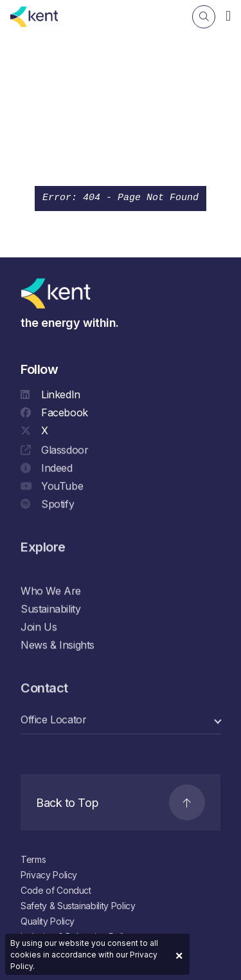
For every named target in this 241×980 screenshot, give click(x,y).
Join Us (39, 627)
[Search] (204, 17)
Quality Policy (48, 921)
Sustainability (50, 609)
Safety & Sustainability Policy (78, 906)
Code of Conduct (56, 890)
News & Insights (58, 645)
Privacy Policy (49, 875)
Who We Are (51, 591)
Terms (33, 859)
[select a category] (121, 720)
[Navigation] (228, 15)
